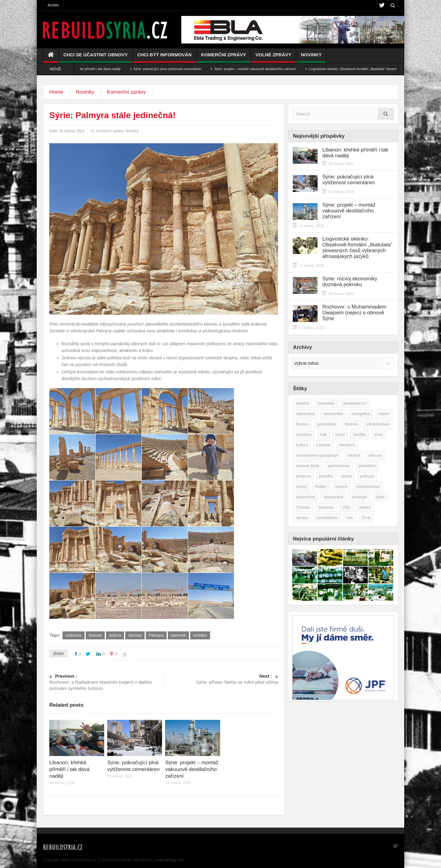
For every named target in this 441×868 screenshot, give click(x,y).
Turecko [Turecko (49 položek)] (303, 507)
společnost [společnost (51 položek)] (305, 497)
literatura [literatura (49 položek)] (347, 445)
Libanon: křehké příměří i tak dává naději (97, 69)
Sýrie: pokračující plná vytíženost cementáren (175, 69)
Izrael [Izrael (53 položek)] (340, 434)
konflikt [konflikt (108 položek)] (360, 434)
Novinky (311, 57)
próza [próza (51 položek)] (347, 476)
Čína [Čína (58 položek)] (366, 518)
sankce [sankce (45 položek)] (341, 486)
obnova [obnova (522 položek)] (375, 455)
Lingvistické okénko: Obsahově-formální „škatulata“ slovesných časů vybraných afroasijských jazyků (357, 248)
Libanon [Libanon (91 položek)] (323, 445)
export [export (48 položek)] (384, 414)
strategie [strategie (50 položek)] (359, 497)
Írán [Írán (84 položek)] (350, 518)
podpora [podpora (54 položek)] (303, 476)
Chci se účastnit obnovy (96, 57)
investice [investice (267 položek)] (304, 434)
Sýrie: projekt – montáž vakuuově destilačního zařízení (262, 69)
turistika (200, 635)
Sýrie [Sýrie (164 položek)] (380, 497)
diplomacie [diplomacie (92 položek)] (305, 414)
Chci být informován (164, 57)
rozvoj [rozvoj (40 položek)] (301, 486)
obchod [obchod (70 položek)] (354, 455)
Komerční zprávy (224, 57)
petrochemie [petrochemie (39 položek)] (339, 466)
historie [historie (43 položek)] (351, 424)
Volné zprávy (273, 57)
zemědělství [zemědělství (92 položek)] (327, 518)
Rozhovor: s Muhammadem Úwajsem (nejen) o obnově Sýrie (354, 313)
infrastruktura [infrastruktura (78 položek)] (378, 424)
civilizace (73, 635)
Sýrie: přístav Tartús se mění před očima (221, 679)
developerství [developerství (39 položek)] (355, 403)
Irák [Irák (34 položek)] (323, 434)
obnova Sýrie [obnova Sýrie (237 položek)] (307, 466)
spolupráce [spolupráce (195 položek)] (333, 497)
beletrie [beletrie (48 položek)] (302, 403)
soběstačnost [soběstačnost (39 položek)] (368, 486)
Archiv (53, 5)
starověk (178, 635)
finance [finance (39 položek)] (302, 424)
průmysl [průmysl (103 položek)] (367, 476)
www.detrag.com (170, 860)
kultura (115, 635)
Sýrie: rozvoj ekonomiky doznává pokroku (350, 282)
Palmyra (156, 635)
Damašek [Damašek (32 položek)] (326, 403)
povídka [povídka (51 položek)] (326, 476)
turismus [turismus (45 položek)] (326, 507)
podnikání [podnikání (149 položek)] (367, 466)
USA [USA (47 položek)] (347, 507)
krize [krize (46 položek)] (378, 434)
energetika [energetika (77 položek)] (361, 414)
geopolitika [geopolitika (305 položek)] (327, 424)
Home (56, 92)
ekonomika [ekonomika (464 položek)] (333, 414)
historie (95, 635)
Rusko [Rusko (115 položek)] (321, 486)
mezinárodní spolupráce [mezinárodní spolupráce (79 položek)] (317, 455)
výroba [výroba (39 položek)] (302, 518)
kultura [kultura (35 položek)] (302, 445)
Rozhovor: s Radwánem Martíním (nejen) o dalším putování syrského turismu (106, 682)
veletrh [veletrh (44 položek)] (365, 507)
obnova (135, 635)
